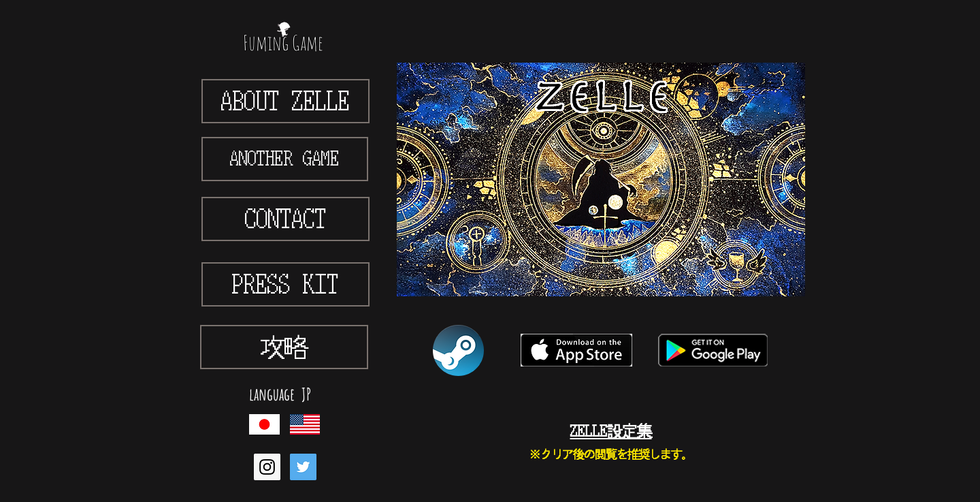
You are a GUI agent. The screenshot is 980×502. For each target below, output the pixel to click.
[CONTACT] (285, 219)
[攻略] (284, 347)
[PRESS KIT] (285, 284)
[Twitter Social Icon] (303, 467)
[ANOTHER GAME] (285, 159)
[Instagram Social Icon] (267, 467)
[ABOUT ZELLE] (285, 101)
